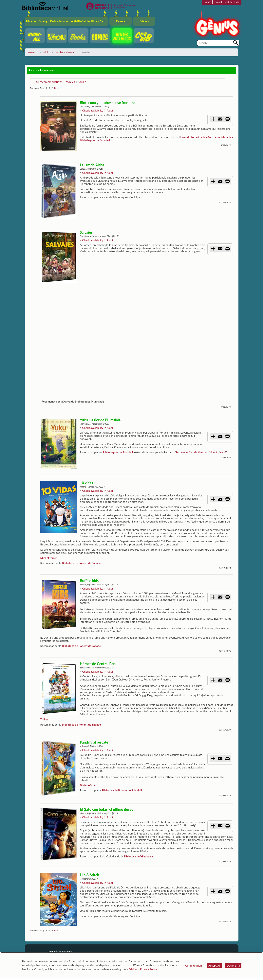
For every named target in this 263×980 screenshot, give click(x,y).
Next (57, 88)
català (208, 2)
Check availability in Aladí (97, 110)
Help (237, 2)
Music (82, 82)
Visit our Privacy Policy (143, 969)
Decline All (233, 965)
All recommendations (49, 82)
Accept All (214, 965)
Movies (70, 82)
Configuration (194, 965)
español (218, 2)
